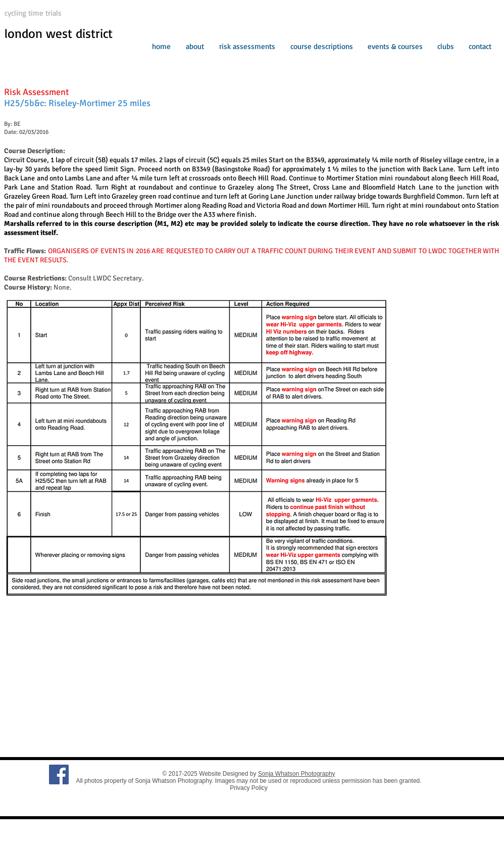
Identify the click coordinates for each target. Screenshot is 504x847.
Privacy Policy (249, 788)
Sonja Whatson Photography (297, 774)
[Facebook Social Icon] (59, 774)
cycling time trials (33, 13)
